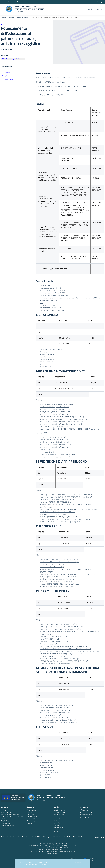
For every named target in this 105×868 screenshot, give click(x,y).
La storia (30, 823)
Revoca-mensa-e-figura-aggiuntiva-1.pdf (54, 427)
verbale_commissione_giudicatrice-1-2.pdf (54, 442)
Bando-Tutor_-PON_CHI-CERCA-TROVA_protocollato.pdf (59, 562)
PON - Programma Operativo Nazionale (13, 59)
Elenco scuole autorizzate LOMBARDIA (53, 293)
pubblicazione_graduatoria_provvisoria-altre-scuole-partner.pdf (61, 422)
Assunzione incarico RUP (48, 305)
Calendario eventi (59, 827)
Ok (85, 863)
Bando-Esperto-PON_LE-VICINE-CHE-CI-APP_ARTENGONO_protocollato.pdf (66, 495)
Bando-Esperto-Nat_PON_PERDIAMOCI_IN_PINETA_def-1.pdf (61, 627)
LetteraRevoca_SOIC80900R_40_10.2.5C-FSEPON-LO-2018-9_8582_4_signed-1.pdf (70, 429)
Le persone (30, 814)
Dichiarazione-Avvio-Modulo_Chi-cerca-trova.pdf (56, 581)
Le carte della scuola (33, 819)
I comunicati (57, 823)
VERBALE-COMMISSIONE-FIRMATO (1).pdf (54, 641)
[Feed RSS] (103, 9)
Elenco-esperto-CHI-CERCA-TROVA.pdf (53, 564)
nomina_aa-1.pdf (46, 449)
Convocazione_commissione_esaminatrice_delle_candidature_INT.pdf (64, 646)
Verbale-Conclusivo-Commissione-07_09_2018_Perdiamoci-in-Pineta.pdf (65, 649)
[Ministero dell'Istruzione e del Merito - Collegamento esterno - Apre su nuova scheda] (11, 2)
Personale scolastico (60, 812)
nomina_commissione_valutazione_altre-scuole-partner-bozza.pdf (62, 417)
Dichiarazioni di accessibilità (62, 837)
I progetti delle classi (22, 18)
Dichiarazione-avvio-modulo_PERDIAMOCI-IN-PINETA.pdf (60, 659)
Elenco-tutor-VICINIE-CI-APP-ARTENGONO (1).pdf (57, 499)
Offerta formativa (85, 810)
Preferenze (77, 863)
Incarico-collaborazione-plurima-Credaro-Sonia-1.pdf (58, 720)
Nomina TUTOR (45, 364)
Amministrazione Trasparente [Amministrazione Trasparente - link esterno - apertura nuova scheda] (10, 814)
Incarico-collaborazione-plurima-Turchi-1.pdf (55, 457)
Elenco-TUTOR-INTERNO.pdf (49, 639)
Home (4, 18)
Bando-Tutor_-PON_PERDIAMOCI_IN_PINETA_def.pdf (58, 624)
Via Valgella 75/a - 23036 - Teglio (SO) (47, 844)
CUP (41, 303)
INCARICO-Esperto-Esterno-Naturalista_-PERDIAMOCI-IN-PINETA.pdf (64, 661)
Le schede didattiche (86, 812)
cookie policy (44, 864)
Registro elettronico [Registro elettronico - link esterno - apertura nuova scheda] (7, 812)
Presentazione (6, 73)
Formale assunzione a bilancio (50, 300)
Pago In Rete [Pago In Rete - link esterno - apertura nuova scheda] (5, 821)
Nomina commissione (47, 352)
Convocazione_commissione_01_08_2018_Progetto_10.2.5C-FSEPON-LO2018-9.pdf (69, 509)
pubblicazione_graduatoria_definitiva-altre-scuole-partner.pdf (61, 424)
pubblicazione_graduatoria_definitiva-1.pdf (54, 414)
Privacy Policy (36, 837)
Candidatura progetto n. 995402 (50, 288)
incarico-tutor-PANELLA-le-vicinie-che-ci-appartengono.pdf (60, 522)
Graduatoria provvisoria (47, 357)
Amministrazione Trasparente (10, 837)
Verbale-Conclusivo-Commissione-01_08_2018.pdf (57, 512)
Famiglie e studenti (59, 810)
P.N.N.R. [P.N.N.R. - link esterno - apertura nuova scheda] (3, 810)
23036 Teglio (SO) (63, 844)
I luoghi (29, 812)
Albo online (57, 832)
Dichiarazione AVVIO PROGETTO (50, 308)
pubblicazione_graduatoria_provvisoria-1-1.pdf (56, 445)
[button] (13, 67)
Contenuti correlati (8, 79)
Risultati (5, 76)
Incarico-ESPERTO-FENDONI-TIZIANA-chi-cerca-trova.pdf (59, 584)
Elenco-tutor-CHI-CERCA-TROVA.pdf (52, 567)
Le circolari (57, 825)
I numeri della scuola (33, 817)
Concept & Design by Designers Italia (83, 859)
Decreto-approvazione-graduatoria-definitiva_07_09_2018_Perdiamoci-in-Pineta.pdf (69, 651)
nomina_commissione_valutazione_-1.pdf (54, 440)
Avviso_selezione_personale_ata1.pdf (53, 437)
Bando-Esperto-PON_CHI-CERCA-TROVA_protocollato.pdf (59, 559)
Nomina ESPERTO (46, 367)
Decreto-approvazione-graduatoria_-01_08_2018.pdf (58, 517)
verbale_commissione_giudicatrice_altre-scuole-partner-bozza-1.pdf (63, 419)
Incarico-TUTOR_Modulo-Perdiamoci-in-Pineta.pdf (57, 664)
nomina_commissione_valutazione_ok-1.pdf (55, 710)
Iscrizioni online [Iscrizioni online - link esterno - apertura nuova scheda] (5, 823)
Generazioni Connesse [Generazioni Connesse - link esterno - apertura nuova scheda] (8, 825)
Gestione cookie (78, 837)
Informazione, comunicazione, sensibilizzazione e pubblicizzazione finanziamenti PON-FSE (70, 298)
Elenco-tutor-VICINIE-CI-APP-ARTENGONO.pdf (56, 502)
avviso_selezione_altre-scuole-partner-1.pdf (55, 412)
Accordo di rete (45, 286)
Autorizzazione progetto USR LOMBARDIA (54, 295)
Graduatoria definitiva (47, 359)
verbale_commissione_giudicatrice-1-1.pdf (54, 708)
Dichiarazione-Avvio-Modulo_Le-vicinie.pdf (54, 514)
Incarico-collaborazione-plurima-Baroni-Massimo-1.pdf (58, 454)
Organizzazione (32, 821)
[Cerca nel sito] (90, 9)
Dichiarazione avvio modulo (49, 362)
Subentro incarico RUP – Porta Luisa (52, 310)
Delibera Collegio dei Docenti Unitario (52, 290)
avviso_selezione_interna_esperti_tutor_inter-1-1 (57, 760)
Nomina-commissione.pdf (48, 644)
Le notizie (56, 821)
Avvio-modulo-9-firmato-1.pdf (50, 715)
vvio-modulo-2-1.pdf (47, 452)
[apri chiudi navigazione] (3, 9)
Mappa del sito (85, 818)
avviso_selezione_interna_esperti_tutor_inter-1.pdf (57, 404)
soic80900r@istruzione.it (49, 846)
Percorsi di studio (58, 814)
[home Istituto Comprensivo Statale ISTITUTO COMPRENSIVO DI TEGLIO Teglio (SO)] (25, 9)
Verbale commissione (47, 354)
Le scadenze (57, 829)
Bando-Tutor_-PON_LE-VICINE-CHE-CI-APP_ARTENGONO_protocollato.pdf (66, 497)
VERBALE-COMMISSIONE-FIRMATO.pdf (53, 636)
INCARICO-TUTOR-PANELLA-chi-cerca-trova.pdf (56, 586)
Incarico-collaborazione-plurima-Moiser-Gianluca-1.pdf (58, 722)
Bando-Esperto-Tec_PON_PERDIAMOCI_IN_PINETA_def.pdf (60, 629)
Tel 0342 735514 (34, 846)
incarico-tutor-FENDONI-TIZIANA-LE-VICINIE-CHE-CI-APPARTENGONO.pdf (65, 519)
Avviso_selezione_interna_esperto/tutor (53, 349)
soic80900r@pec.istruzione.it (68, 846)
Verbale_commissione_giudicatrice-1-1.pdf (54, 407)
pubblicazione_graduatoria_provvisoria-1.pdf (55, 409)
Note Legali (47, 837)
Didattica (11, 18)
